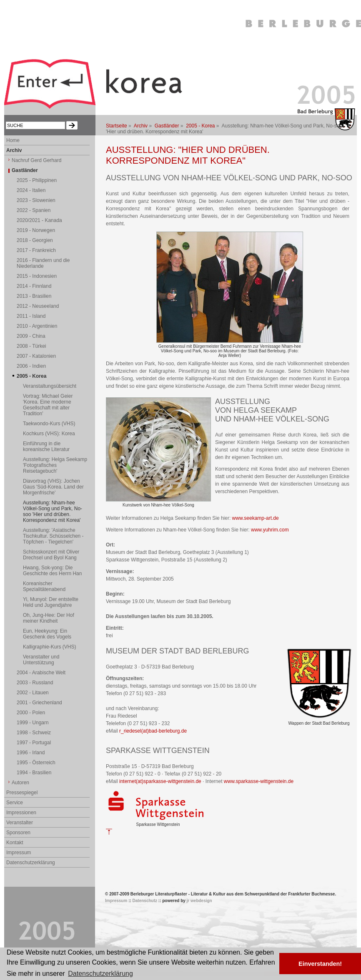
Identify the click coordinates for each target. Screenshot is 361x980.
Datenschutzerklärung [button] (100, 974)
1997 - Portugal (34, 743)
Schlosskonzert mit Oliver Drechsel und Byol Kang (51, 555)
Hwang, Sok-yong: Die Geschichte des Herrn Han (52, 571)
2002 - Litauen (33, 693)
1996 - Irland (31, 753)
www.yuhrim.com (270, 530)
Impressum (19, 853)
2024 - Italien (31, 190)
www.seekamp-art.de (256, 518)
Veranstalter (20, 823)
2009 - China (31, 336)
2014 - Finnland (34, 286)
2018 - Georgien (35, 240)
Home (13, 140)
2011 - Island (31, 316)
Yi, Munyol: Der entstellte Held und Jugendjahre (51, 602)
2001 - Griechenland (39, 703)
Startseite (117, 126)
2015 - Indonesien (37, 276)
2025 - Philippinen (37, 180)
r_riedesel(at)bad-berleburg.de (153, 731)
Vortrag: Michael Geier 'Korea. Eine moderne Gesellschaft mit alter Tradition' (48, 405)
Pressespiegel (22, 793)
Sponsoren (18, 833)
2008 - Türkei (31, 346)
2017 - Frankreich (36, 250)
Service (15, 803)
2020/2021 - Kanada (39, 220)
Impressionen (21, 813)
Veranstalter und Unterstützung (41, 660)
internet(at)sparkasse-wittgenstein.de (160, 781)
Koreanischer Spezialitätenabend (44, 586)
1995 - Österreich (36, 763)
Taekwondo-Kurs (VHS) (49, 424)
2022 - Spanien (34, 210)
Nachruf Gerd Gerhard (36, 160)
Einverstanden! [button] (320, 964)
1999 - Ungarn (33, 723)
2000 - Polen (31, 713)
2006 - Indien (31, 366)
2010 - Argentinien (37, 326)
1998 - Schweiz (34, 733)
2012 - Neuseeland (38, 306)
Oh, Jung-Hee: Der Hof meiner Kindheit (49, 618)
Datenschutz (145, 901)
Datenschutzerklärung (31, 863)
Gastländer (167, 126)
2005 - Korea (200, 126)
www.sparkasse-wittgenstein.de (259, 781)
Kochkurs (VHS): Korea (49, 434)
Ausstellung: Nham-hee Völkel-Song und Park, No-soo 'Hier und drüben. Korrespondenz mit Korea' (53, 511)
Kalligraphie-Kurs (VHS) (49, 647)
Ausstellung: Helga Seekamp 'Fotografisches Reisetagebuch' (55, 465)
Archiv (141, 126)
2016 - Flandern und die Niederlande (43, 263)
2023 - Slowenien (36, 200)
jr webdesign (199, 901)
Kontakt (15, 843)
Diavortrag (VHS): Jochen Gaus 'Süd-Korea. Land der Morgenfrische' (53, 487)
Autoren (20, 783)
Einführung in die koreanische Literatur (46, 446)
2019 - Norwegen (36, 230)
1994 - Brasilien (34, 773)
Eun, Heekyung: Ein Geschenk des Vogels (47, 634)
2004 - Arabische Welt (41, 673)
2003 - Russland (35, 683)
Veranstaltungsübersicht (50, 386)
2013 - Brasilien (34, 296)
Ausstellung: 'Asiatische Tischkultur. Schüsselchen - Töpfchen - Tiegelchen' (53, 536)
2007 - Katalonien (36, 356)
